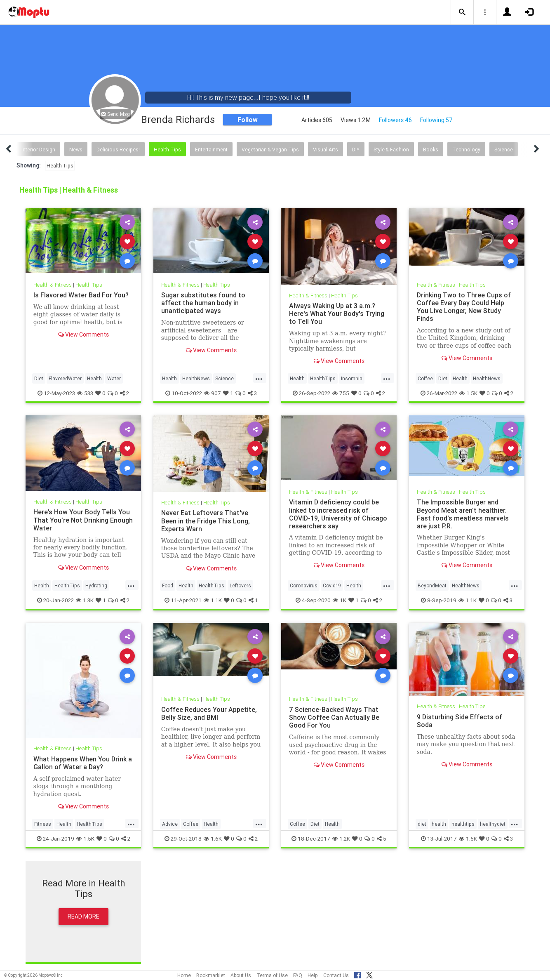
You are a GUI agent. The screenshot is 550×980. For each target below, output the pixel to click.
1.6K (213, 839)
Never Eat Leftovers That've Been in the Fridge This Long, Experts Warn (206, 521)
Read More (83, 916)
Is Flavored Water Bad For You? (81, 295)
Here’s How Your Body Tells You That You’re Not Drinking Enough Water (83, 520)
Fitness (43, 824)
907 (213, 393)
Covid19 (332, 585)
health (439, 824)
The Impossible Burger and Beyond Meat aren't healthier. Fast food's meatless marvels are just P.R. (463, 514)
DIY (356, 150)
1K (340, 600)
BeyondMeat (432, 585)
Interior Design (38, 150)
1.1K (213, 600)
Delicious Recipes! (118, 150)
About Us (241, 975)
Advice (170, 824)
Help (313, 975)
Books (431, 150)
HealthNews (196, 378)
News (76, 150)
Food (168, 585)
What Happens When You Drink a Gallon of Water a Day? (83, 763)
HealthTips (323, 378)
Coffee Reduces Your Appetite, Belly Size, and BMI (209, 713)
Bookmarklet (211, 975)
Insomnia (352, 378)
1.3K (85, 600)
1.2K (341, 839)
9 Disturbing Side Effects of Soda (460, 721)
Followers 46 (395, 120)
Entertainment (211, 150)
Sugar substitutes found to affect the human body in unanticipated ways (203, 303)
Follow (248, 120)
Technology (466, 150)
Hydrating (96, 585)
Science (504, 150)
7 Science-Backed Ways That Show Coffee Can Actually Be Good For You (334, 717)
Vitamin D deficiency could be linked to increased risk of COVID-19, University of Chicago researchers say (338, 514)
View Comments (83, 335)
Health (94, 378)
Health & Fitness (53, 285)
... (259, 378)
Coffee (425, 378)
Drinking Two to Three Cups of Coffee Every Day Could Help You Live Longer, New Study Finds (464, 307)
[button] (462, 12)
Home (184, 975)
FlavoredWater (65, 378)
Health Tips (167, 150)
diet (422, 824)
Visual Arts (326, 150)
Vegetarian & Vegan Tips (270, 150)
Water (114, 378)
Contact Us (336, 975)
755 (341, 393)
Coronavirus (304, 585)
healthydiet (493, 824)
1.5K (468, 393)
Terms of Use (272, 975)
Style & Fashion (391, 150)
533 (85, 393)
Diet (39, 378)
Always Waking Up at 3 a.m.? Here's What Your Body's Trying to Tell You (337, 313)
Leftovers (240, 585)
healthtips (463, 824)
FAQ (298, 975)
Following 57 (436, 120)
